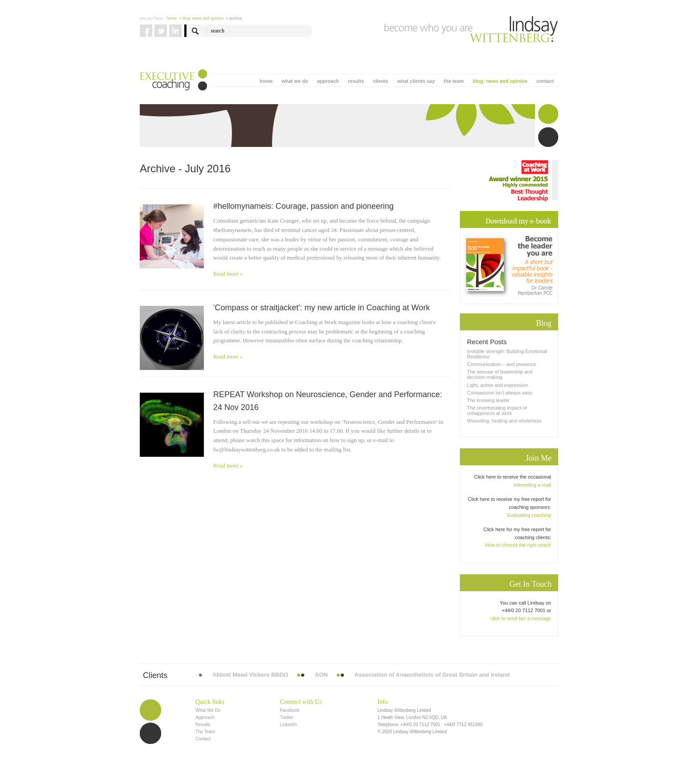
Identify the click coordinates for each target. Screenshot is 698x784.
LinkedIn (288, 725)
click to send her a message (521, 618)
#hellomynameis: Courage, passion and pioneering (303, 206)
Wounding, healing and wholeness (504, 421)
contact (545, 81)
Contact (203, 739)
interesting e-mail (532, 485)
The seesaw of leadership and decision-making (500, 374)
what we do (295, 81)
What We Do (208, 710)
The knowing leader (488, 400)
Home (172, 18)
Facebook (290, 710)
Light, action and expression (497, 385)
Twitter (286, 717)
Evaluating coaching (529, 515)
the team (454, 81)
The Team (205, 732)
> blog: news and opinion (201, 18)
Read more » (228, 274)
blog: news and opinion (500, 81)
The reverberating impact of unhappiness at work (497, 410)
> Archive (234, 18)
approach (328, 81)
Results (203, 725)
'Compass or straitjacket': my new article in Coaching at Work (322, 308)
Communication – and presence (501, 364)
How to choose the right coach (518, 545)
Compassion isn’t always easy (500, 393)
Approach (205, 717)
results (356, 81)
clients (381, 81)
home (266, 81)
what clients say (416, 81)
